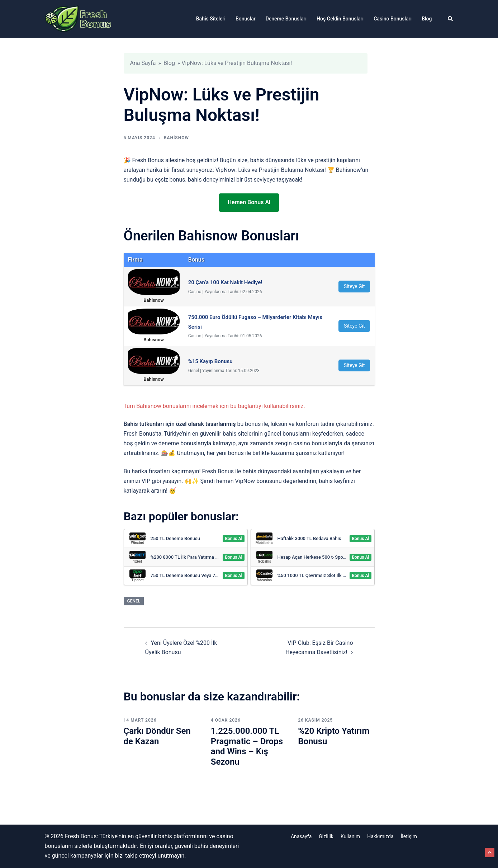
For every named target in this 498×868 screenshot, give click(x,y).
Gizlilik (326, 836)
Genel (134, 601)
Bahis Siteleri (211, 19)
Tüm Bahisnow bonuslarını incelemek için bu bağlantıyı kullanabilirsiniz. (214, 406)
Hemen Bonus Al (249, 202)
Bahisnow (176, 138)
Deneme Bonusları (286, 19)
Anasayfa (301, 836)
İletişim (409, 836)
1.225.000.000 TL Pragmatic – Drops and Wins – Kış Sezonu (247, 746)
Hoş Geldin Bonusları (340, 19)
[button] (451, 19)
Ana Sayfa (143, 63)
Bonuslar (246, 19)
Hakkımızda (380, 836)
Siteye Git (354, 286)
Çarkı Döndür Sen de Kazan (157, 736)
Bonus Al (233, 539)
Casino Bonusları (393, 19)
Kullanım (350, 836)
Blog (427, 19)
